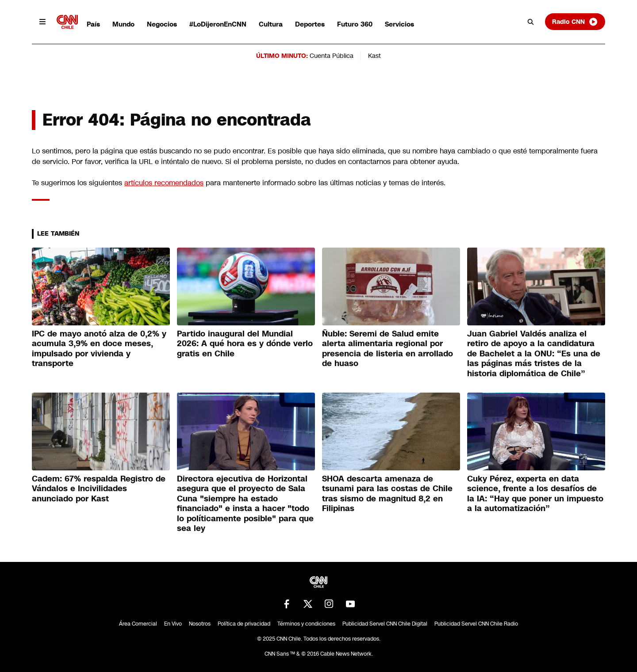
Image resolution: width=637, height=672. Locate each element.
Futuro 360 (355, 24)
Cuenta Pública (332, 56)
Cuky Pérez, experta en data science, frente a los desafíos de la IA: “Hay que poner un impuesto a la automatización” (535, 494)
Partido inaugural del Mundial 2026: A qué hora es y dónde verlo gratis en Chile (245, 344)
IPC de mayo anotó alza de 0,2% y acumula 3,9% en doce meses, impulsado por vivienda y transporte (99, 349)
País (93, 24)
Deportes (310, 24)
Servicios (399, 24)
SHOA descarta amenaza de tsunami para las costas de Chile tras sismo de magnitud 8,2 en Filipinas (387, 494)
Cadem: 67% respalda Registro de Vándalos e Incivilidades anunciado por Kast (99, 489)
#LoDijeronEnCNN (218, 24)
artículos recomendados (164, 183)
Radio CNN (575, 22)
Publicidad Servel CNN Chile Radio (476, 624)
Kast (374, 56)
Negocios (162, 24)
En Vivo (173, 624)
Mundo (123, 24)
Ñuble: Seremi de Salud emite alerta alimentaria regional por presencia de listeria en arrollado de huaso (388, 349)
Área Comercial (138, 624)
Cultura (271, 24)
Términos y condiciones (306, 624)
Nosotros (200, 624)
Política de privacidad (244, 624)
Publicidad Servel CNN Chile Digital (385, 624)
